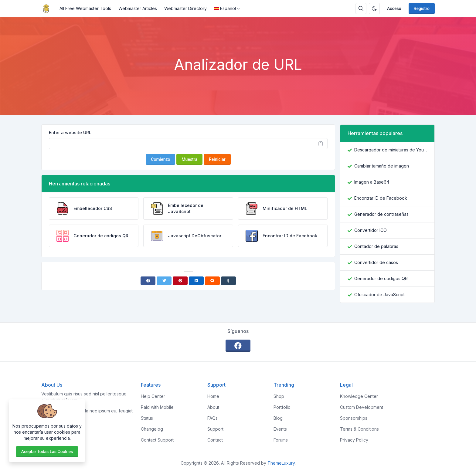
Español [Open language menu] (225, 8)
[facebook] (238, 346)
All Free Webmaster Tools (85, 8)
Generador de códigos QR (381, 278)
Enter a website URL (70, 132)
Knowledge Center (359, 396)
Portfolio (282, 407)
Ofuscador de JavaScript (379, 295)
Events (280, 429)
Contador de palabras (376, 246)
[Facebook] (148, 281)
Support (215, 429)
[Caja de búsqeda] (361, 8)
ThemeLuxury (281, 463)
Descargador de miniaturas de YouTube (391, 150)
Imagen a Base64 (372, 182)
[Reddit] (212, 281)
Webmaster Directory (185, 8)
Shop (279, 396)
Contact (215, 440)
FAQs (212, 418)
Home (213, 396)
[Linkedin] (196, 281)
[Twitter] (164, 281)
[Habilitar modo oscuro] (374, 8)
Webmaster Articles (138, 8)
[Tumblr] (228, 281)
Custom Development (362, 407)
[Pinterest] (180, 281)
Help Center (153, 396)
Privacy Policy (354, 440)
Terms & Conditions (359, 429)
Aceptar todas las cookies (47, 452)
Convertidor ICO (371, 230)
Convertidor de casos (376, 262)
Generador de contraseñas (381, 214)
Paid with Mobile (157, 407)
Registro (422, 8)
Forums (281, 440)
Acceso (394, 8)
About (213, 407)
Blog (278, 418)
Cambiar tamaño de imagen (382, 166)
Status (147, 418)
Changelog (152, 429)
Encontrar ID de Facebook (381, 198)
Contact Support (157, 440)
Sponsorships (354, 418)
